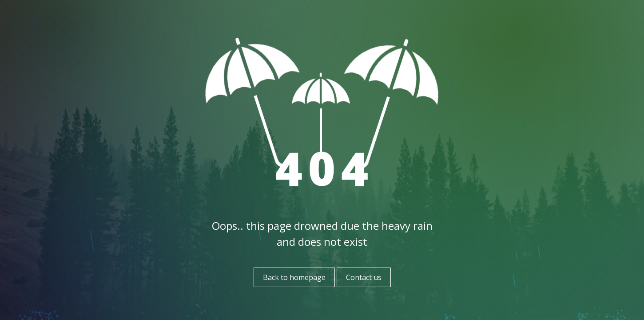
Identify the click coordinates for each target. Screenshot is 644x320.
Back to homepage (294, 277)
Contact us (364, 277)
